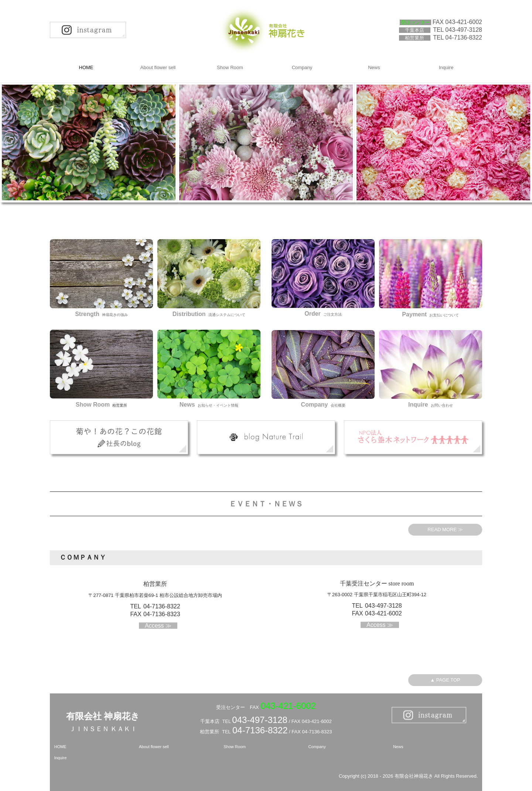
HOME (86, 67)
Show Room (230, 67)
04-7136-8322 (464, 38)
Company (302, 67)
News (374, 67)
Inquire (446, 67)
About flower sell (158, 67)
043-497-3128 (260, 720)
